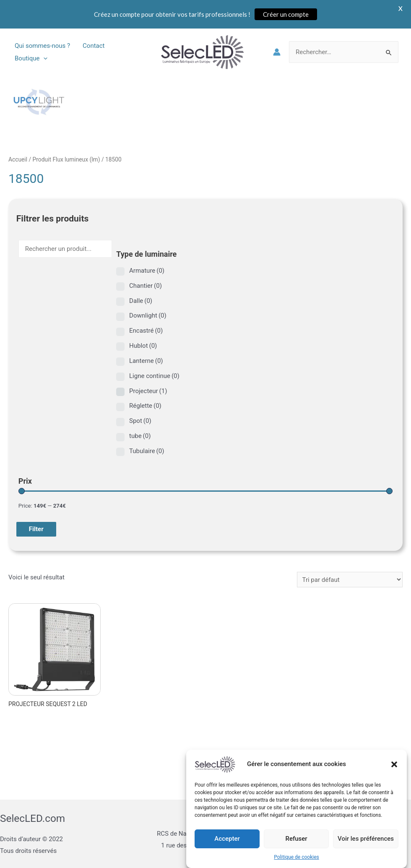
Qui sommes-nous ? (42, 46)
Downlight (148, 315)
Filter (36, 529)
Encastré (146, 331)
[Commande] (350, 580)
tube (140, 436)
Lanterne (146, 361)
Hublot (143, 346)
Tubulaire (147, 451)
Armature (147, 271)
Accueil (18, 159)
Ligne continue (154, 376)
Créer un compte (286, 14)
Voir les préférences (366, 846)
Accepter (227, 846)
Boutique (31, 58)
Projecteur (148, 391)
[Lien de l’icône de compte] (277, 52)
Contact (94, 46)
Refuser (296, 846)
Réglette (145, 406)
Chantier (146, 286)
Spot (140, 421)
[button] (394, 772)
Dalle (141, 301)
